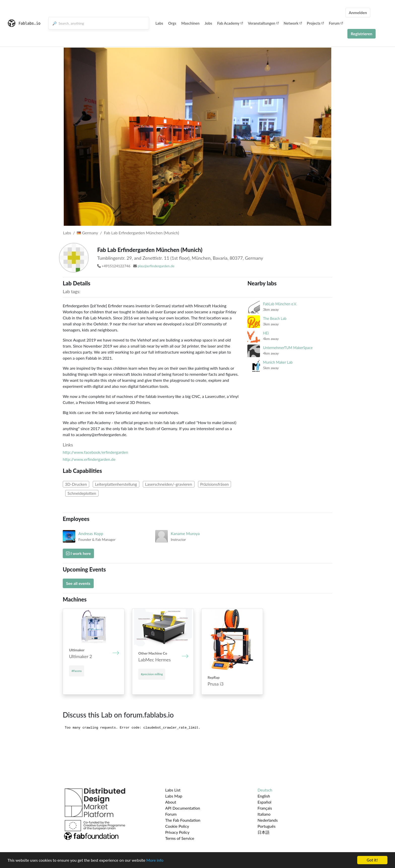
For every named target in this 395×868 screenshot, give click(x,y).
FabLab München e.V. (280, 304)
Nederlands (268, 820)
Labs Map (174, 796)
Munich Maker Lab (278, 362)
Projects (315, 23)
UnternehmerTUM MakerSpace (288, 348)
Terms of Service (180, 838)
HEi (266, 333)
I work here (78, 553)
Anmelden (358, 12)
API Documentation (183, 808)
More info (155, 861)
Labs (159, 23)
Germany (87, 233)
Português (266, 826)
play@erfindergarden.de (156, 266)
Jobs (208, 23)
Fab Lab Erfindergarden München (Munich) (142, 233)
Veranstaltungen (263, 23)
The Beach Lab (275, 318)
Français (265, 808)
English (264, 796)
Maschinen (191, 23)
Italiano (264, 814)
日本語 (264, 832)
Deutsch (265, 790)
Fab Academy (230, 23)
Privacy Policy (177, 832)
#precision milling (152, 674)
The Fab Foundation (183, 820)
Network (293, 23)
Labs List (173, 790)
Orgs (172, 23)
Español (264, 802)
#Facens (77, 671)
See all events (78, 583)
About (171, 802)
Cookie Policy (177, 826)
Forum (336, 23)
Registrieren (361, 34)
